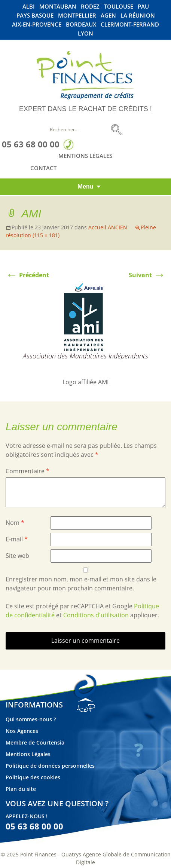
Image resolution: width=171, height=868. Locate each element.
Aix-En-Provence (37, 25)
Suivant (147, 275)
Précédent (27, 275)
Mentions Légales (85, 156)
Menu (86, 187)
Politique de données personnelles (50, 766)
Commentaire (28, 471)
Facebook (120, 168)
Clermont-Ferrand (130, 25)
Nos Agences (22, 731)
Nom (15, 523)
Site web (17, 556)
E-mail (17, 539)
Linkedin (134, 168)
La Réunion (138, 16)
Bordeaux (81, 25)
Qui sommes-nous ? (31, 719)
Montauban (58, 7)
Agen (108, 16)
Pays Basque (35, 16)
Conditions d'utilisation (96, 615)
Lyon (85, 33)
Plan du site (21, 789)
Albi (29, 7)
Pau (143, 7)
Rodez (90, 7)
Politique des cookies (33, 777)
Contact (43, 168)
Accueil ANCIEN (108, 227)
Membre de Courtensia (35, 742)
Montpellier (77, 16)
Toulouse (119, 7)
